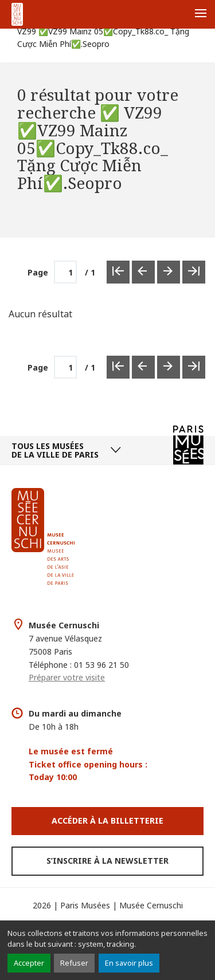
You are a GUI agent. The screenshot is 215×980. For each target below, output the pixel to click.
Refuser (74, 963)
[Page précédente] (143, 367)
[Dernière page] (194, 367)
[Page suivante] (169, 367)
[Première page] (118, 367)
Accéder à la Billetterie (107, 820)
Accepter (29, 963)
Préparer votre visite (67, 677)
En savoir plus (129, 963)
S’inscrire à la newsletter (107, 861)
